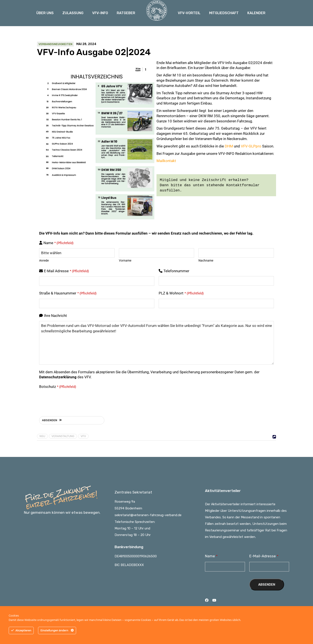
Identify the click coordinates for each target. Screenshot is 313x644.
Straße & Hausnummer (68, 293)
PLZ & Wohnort (181, 293)
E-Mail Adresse (66, 271)
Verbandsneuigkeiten (55, 44)
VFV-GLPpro (251, 146)
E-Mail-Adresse (264, 556)
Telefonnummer (176, 271)
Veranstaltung (63, 436)
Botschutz (58, 387)
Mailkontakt (166, 161)
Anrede (44, 260)
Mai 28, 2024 (86, 44)
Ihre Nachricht (55, 316)
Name (58, 243)
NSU (42, 436)
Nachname (206, 260)
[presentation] (72, 401)
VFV (83, 436)
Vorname (125, 260)
